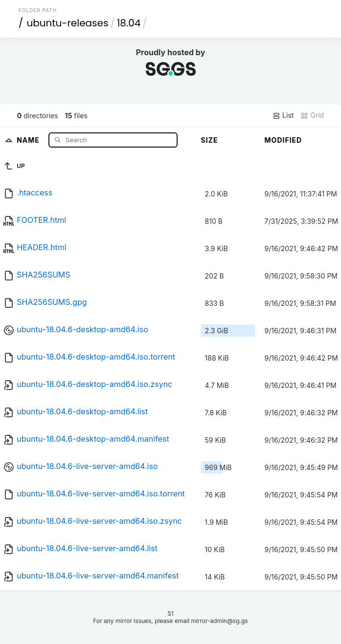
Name (29, 140)
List (283, 115)
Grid (312, 115)
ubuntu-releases (67, 23)
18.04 (129, 23)
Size (210, 140)
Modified (284, 140)
